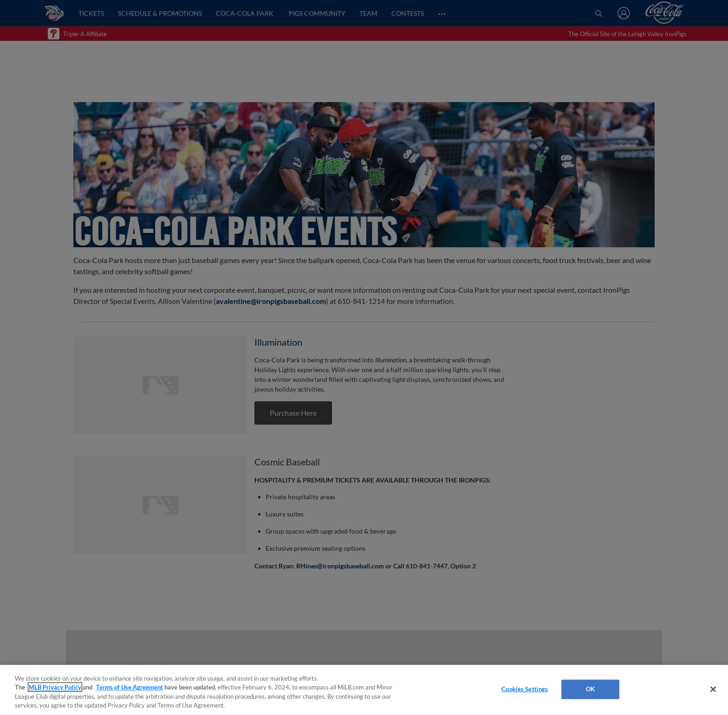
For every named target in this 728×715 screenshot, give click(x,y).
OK (590, 689)
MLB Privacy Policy (55, 687)
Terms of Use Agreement (130, 687)
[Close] (713, 689)
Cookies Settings (525, 689)
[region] (364, 690)
